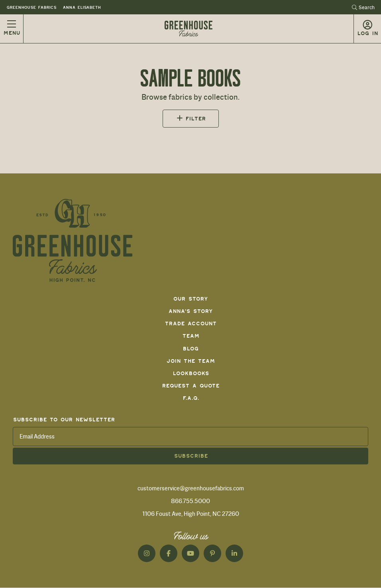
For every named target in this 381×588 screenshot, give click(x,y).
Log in (367, 33)
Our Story (190, 299)
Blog (190, 349)
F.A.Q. (191, 398)
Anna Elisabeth (82, 7)
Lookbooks (191, 373)
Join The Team (190, 361)
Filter (195, 119)
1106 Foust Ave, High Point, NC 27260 (191, 514)
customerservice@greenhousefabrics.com (191, 488)
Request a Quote (190, 386)
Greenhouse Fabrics (31, 7)
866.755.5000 (190, 501)
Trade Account (190, 323)
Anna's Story (190, 311)
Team (191, 336)
